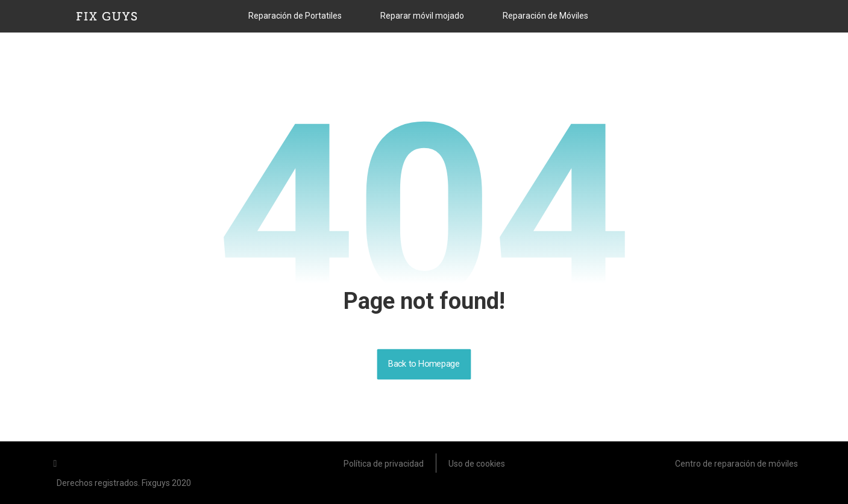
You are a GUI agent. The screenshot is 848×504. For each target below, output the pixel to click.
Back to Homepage (424, 364)
